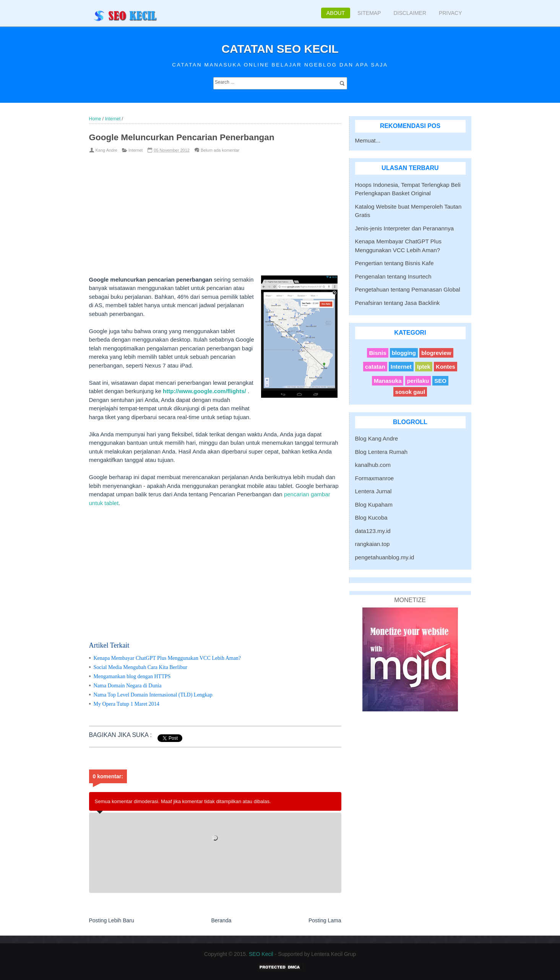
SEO (440, 381)
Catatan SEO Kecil (280, 49)
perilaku (418, 381)
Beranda (221, 920)
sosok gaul (410, 392)
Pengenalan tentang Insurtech (393, 276)
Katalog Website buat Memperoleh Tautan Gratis (408, 211)
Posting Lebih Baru (112, 920)
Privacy (450, 13)
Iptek (424, 367)
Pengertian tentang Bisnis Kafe (394, 263)
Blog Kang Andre (377, 438)
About (336, 13)
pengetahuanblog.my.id (385, 557)
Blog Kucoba (371, 518)
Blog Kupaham (374, 505)
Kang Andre (107, 150)
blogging (404, 353)
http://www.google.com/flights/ (205, 391)
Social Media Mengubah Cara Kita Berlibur (140, 667)
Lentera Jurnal (373, 491)
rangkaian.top (373, 544)
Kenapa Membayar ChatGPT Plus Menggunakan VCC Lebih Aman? (167, 658)
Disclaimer (410, 13)
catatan (375, 367)
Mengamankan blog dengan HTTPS (132, 676)
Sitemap (369, 13)
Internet (136, 150)
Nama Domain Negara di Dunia (128, 686)
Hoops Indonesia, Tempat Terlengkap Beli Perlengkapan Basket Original (408, 189)
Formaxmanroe (375, 478)
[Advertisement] (203, 214)
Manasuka (388, 381)
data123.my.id (373, 531)
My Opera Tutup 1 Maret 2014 (127, 704)
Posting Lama (325, 920)
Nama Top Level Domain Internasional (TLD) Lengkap (153, 695)
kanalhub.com (373, 465)
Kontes (446, 367)
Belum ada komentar (220, 150)
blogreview (436, 353)
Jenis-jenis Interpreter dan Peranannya (405, 228)
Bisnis (377, 353)
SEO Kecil (261, 954)
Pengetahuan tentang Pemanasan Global (408, 289)
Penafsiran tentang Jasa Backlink (398, 303)
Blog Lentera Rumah (381, 452)
